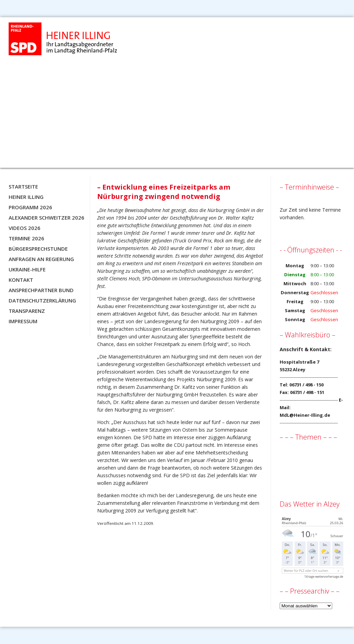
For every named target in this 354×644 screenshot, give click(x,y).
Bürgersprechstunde (38, 249)
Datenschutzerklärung (42, 300)
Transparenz (27, 311)
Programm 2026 (30, 207)
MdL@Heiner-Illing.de (305, 415)
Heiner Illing (26, 197)
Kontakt (21, 280)
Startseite (23, 186)
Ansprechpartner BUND (41, 290)
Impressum (23, 321)
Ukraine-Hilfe (27, 269)
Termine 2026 (26, 238)
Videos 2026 (25, 228)
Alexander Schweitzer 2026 (46, 218)
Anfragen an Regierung (41, 259)
